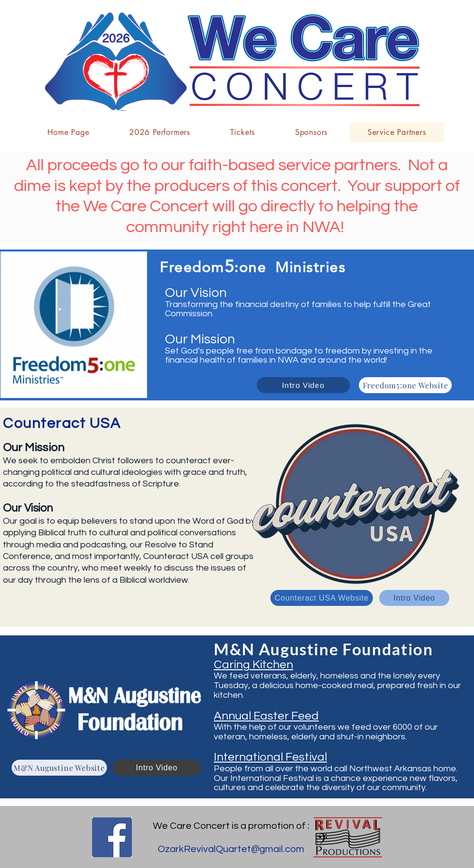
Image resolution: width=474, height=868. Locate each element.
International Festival (270, 757)
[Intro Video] (303, 385)
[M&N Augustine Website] (59, 768)
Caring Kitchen (253, 665)
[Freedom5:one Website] (405, 385)
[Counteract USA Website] (322, 598)
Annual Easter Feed (266, 716)
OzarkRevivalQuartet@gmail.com (231, 849)
